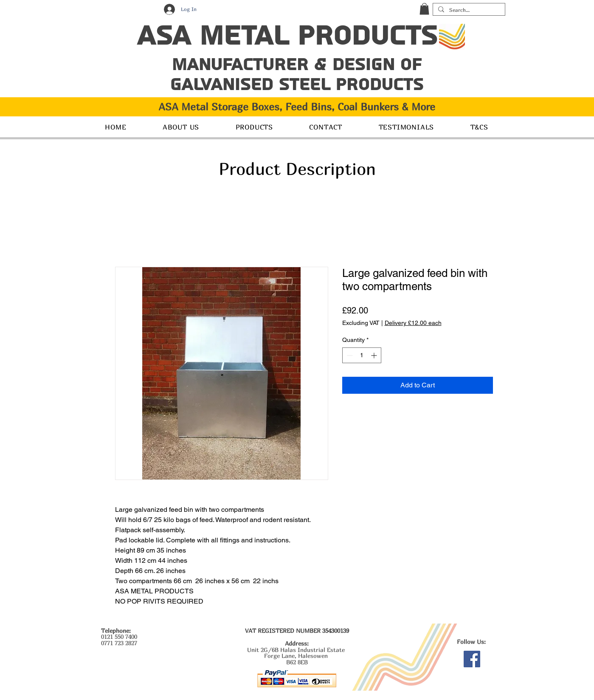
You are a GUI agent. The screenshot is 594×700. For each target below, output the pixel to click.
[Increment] (375, 355)
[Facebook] (472, 659)
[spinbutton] (362, 355)
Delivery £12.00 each (413, 323)
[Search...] (468, 10)
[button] (424, 9)
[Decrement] (349, 355)
